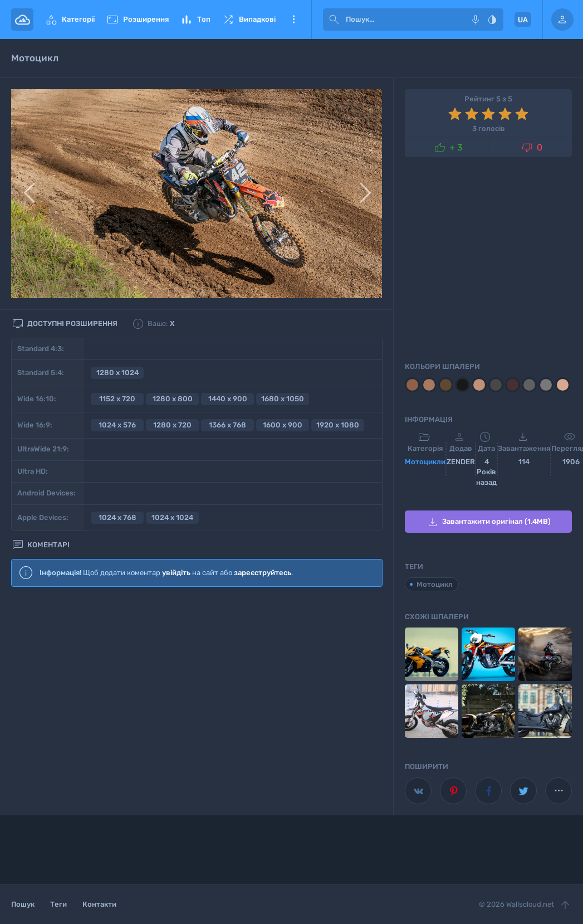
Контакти (99, 904)
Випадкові (249, 20)
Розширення (137, 20)
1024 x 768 (117, 517)
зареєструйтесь (263, 573)
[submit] (334, 20)
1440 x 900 (228, 399)
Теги (58, 904)
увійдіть (176, 573)
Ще (293, 20)
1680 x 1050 (283, 399)
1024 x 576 (117, 425)
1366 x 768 (227, 425)
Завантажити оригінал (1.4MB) (488, 522)
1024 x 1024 (172, 517)
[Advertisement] (197, 687)
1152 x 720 (117, 399)
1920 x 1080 (338, 425)
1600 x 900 (283, 425)
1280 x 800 (173, 399)
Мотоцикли (425, 462)
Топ (195, 20)
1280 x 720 (172, 425)
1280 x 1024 (117, 373)
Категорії (70, 20)
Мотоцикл (435, 584)
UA (523, 20)
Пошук (23, 904)
